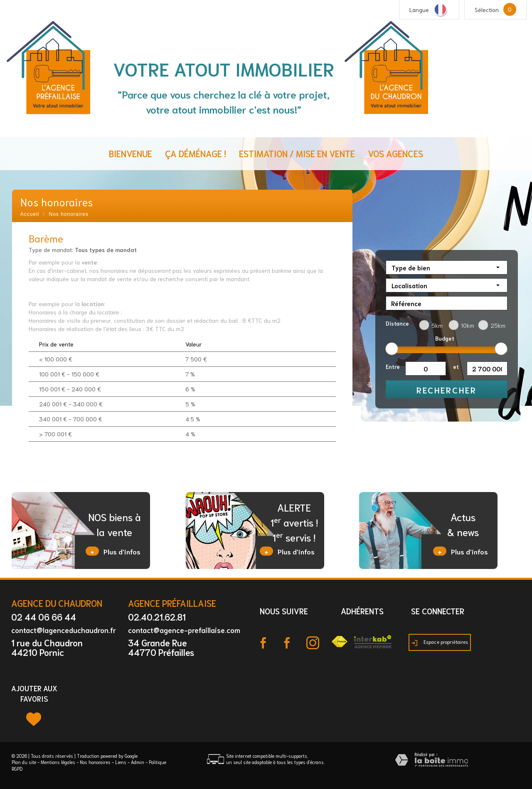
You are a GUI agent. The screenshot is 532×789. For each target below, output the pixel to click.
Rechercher (447, 390)
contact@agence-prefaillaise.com (184, 630)
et (456, 367)
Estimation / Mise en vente (297, 153)
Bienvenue (131, 153)
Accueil (30, 214)
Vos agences (395, 153)
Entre (393, 367)
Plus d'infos (113, 551)
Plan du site (24, 762)
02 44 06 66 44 (44, 617)
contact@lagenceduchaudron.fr (64, 630)
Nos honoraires (95, 762)
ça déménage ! (196, 153)
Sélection (487, 10)
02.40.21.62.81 (157, 617)
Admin (138, 762)
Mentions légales (58, 762)
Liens (121, 762)
